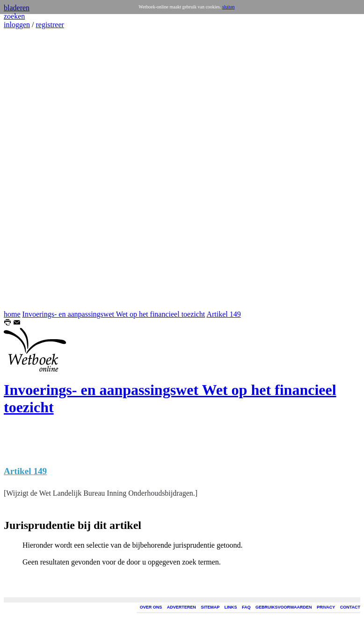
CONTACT (350, 607)
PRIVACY (326, 607)
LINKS (231, 607)
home (12, 314)
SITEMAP (210, 607)
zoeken (14, 16)
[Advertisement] (32, 170)
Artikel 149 (223, 314)
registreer (50, 25)
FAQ (246, 607)
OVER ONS (151, 607)
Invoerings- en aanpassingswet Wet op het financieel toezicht (114, 314)
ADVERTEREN (182, 607)
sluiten (229, 7)
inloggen (17, 25)
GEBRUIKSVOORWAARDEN (284, 607)
